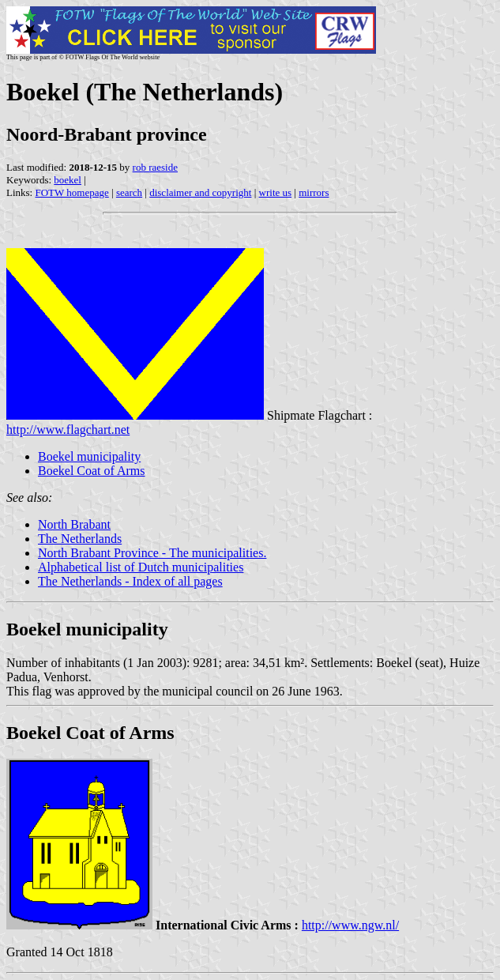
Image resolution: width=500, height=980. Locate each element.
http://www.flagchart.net (68, 430)
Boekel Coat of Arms (92, 471)
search (129, 192)
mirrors (314, 192)
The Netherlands (80, 539)
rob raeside (155, 167)
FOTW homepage (71, 192)
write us (276, 192)
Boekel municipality (89, 456)
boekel (68, 180)
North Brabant (74, 524)
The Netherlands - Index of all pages (130, 581)
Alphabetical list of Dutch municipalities (141, 567)
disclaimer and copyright (200, 192)
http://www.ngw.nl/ (350, 925)
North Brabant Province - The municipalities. (152, 553)
